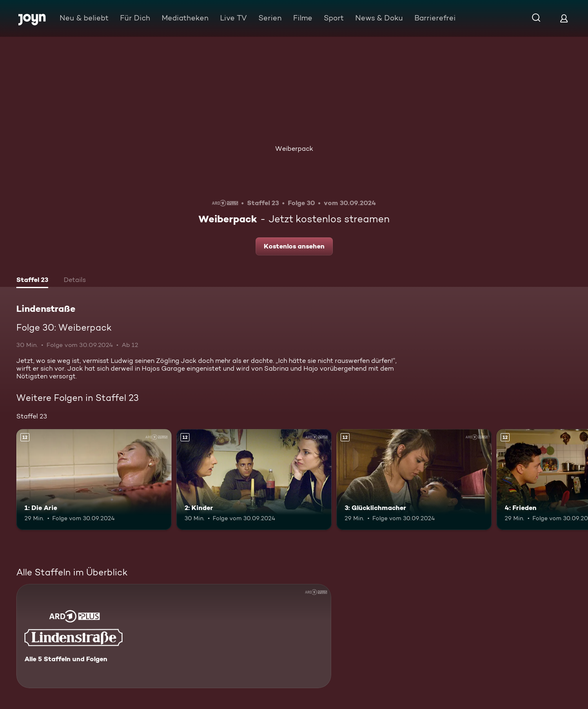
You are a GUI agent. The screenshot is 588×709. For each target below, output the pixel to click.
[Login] (564, 18)
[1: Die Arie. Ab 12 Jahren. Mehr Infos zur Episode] (94, 480)
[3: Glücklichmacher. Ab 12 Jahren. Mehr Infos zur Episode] (414, 480)
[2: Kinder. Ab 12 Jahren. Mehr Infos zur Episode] (254, 480)
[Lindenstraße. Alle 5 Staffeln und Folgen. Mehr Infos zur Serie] (174, 636)
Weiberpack (294, 149)
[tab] (32, 281)
